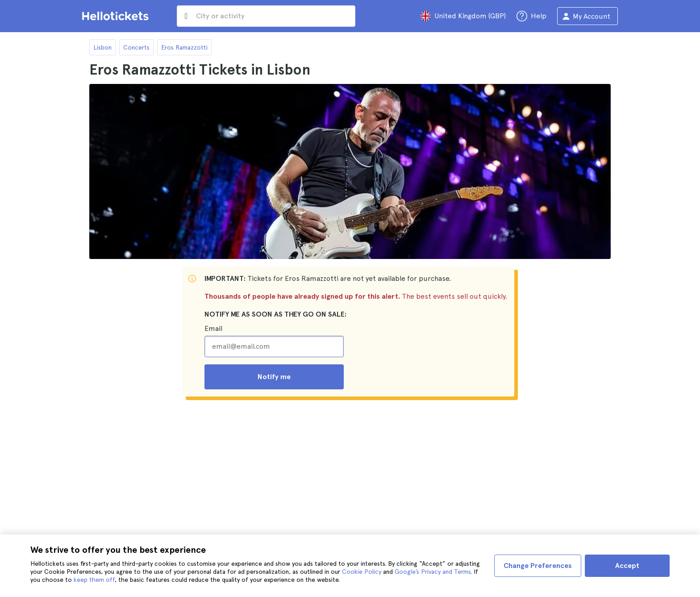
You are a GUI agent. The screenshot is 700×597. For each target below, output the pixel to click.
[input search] (266, 16)
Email (213, 328)
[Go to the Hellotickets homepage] (117, 16)
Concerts (136, 47)
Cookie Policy (362, 572)
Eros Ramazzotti (184, 47)
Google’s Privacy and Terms (433, 572)
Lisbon (102, 47)
